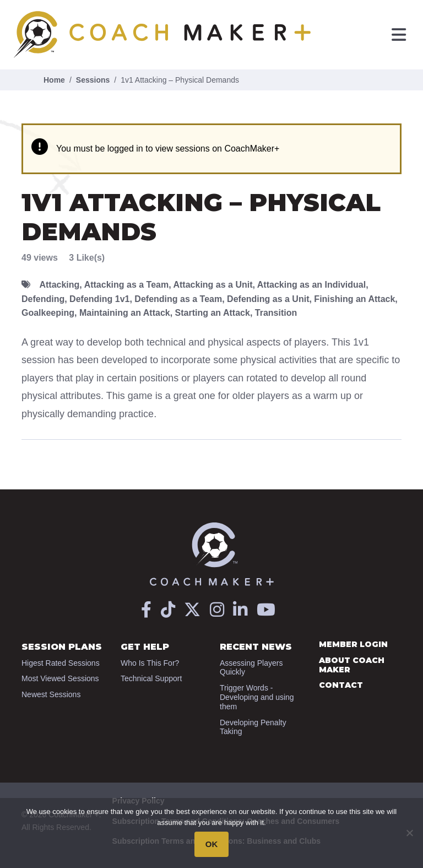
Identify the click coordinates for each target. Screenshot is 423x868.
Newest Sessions (51, 694)
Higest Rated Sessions (61, 663)
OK (212, 844)
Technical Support (151, 678)
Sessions (93, 80)
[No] (409, 833)
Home (54, 80)
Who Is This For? (150, 663)
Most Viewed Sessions (60, 678)
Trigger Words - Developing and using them (257, 697)
